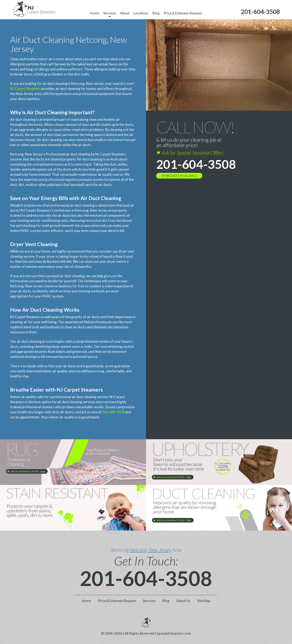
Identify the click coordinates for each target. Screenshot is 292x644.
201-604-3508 (113, 412)
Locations (141, 13)
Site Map (204, 601)
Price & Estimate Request (183, 13)
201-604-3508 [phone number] (196, 164)
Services (110, 13)
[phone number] (260, 12)
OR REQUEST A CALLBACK (179, 176)
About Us (183, 601)
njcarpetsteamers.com (174, 633)
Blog (156, 13)
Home (94, 13)
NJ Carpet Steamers (25, 89)
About (125, 13)
